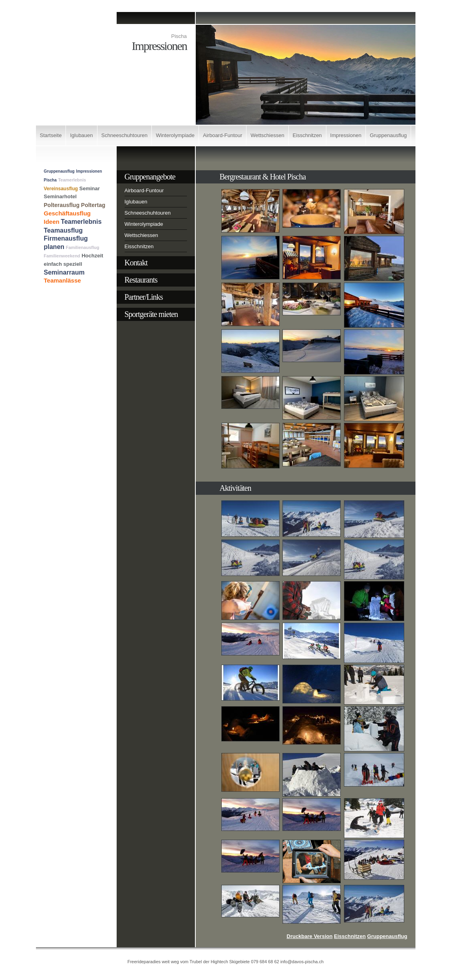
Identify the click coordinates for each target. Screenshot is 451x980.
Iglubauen (81, 135)
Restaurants (141, 280)
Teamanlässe (63, 280)
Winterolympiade (175, 135)
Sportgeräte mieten (151, 314)
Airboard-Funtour (223, 135)
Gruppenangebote (150, 177)
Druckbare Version (310, 936)
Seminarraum (64, 272)
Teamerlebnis (72, 180)
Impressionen (346, 135)
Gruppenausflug (388, 135)
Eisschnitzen (307, 135)
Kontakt (136, 263)
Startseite (51, 135)
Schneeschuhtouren (125, 135)
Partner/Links (144, 297)
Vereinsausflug (61, 189)
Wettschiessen (267, 135)
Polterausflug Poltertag (75, 205)
